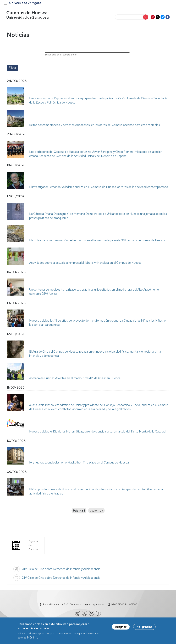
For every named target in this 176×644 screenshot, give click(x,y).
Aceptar (121, 627)
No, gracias (144, 627)
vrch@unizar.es (96, 605)
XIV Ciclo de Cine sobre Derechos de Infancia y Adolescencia (61, 570)
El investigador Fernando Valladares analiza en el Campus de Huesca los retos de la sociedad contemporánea (99, 187)
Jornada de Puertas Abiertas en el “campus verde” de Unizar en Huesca (75, 379)
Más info (33, 638)
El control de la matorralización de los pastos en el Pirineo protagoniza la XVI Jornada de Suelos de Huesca (97, 241)
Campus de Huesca (27, 13)
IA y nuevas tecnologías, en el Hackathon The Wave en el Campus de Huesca (79, 463)
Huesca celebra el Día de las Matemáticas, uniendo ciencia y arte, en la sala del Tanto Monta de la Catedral (98, 432)
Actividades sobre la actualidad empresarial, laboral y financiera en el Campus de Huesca (85, 263)
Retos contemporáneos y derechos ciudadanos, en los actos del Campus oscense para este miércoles (95, 125)
